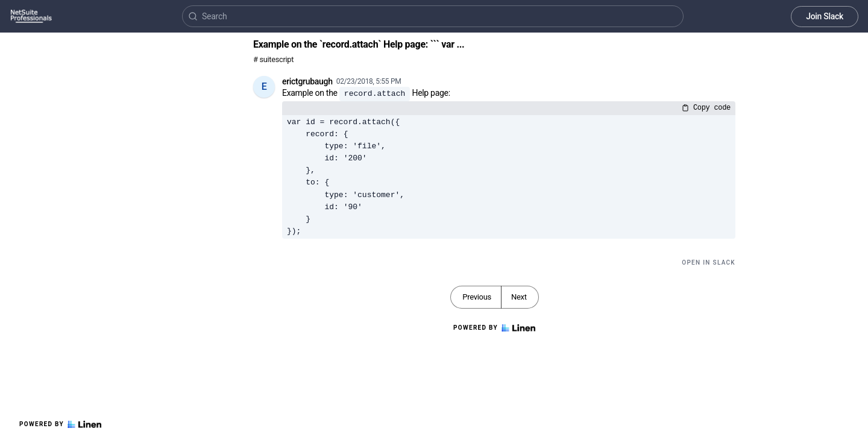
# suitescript (273, 59)
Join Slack (825, 16)
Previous (477, 297)
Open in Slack (709, 263)
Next (519, 297)
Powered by (60, 424)
